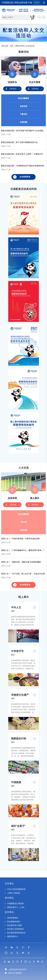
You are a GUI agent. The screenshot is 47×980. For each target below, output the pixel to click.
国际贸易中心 (13, 936)
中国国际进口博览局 (15, 904)
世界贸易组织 (13, 918)
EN (39, 17)
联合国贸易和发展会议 (16, 933)
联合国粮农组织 (14, 922)
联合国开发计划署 (15, 925)
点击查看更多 (22, 177)
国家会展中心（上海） (16, 907)
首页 (12, 46)
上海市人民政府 (14, 893)
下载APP (37, 3)
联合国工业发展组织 (15, 929)
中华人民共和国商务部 (16, 889)
